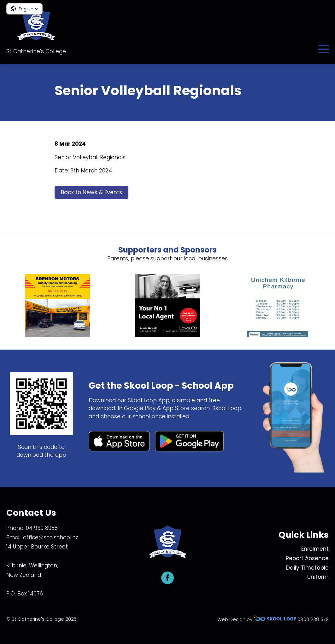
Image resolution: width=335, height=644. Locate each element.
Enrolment (315, 549)
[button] (24, 9)
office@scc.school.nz (51, 537)
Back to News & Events (91, 192)
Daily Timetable (307, 568)
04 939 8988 (42, 528)
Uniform (318, 577)
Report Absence (307, 558)
